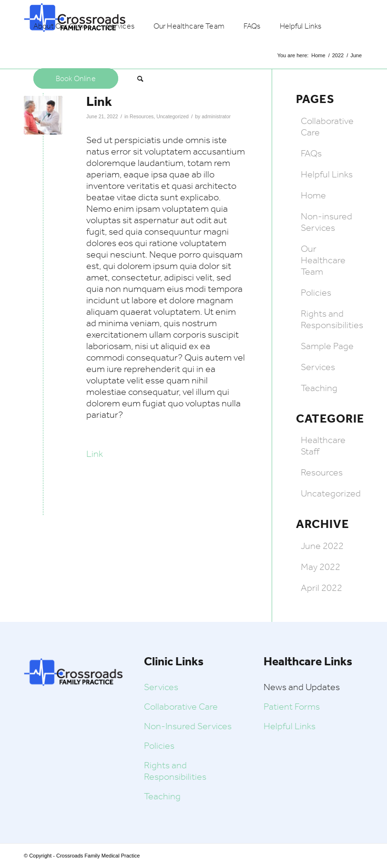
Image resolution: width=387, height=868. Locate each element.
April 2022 (321, 588)
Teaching (319, 388)
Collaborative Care (181, 706)
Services (318, 367)
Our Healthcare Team (323, 260)
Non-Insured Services (188, 726)
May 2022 (321, 567)
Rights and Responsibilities (332, 319)
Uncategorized (173, 116)
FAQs (311, 153)
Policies (316, 292)
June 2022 (322, 546)
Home (313, 195)
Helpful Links (327, 174)
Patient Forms (292, 706)
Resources (142, 116)
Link (95, 454)
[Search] (140, 79)
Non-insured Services (326, 222)
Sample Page (327, 346)
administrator (216, 116)
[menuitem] (60, 26)
